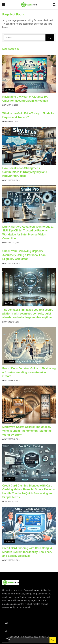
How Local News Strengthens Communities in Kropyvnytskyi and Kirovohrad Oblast (25, 172)
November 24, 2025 (11, 263)
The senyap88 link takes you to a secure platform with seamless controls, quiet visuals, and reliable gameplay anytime (28, 314)
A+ (7, 623)
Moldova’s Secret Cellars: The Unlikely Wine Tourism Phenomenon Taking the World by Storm (27, 431)
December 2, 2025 (10, 122)
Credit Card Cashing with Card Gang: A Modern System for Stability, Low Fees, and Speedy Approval (27, 552)
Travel (8, 420)
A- (7, 639)
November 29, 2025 (11, 180)
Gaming (9, 303)
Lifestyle (10, 362)
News (8, 161)
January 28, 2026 (10, 105)
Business (10, 90)
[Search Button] (50, 38)
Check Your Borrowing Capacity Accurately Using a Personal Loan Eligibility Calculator (24, 255)
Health (8, 220)
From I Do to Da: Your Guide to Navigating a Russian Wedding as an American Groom (29, 372)
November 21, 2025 (11, 560)
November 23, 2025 (11, 439)
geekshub (15, 637)
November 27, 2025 (11, 243)
